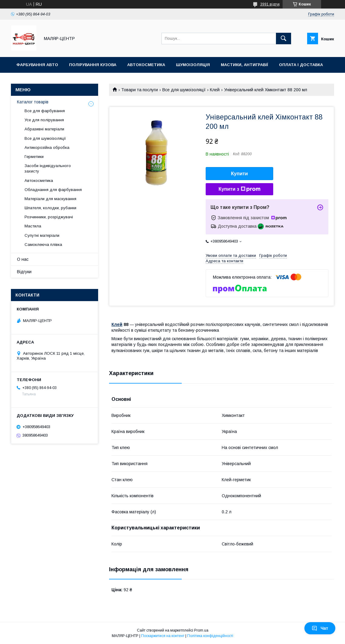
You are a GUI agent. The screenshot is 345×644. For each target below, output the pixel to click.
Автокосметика (146, 65)
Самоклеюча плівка (43, 245)
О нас (23, 259)
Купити (240, 174)
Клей (215, 90)
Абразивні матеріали (44, 129)
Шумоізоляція (193, 65)
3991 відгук (270, 4)
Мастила (33, 226)
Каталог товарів (33, 102)
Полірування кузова (93, 65)
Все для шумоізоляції (184, 90)
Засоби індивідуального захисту (48, 168)
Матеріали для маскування (50, 199)
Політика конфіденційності (210, 636)
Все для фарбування (45, 111)
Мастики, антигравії (244, 65)
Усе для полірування (44, 120)
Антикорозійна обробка (47, 148)
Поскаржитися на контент (163, 636)
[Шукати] (284, 39)
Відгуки (24, 272)
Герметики (34, 157)
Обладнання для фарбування (53, 190)
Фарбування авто (37, 65)
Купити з (239, 189)
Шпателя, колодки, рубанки (50, 208)
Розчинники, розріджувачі (49, 217)
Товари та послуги (139, 90)
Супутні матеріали (42, 235)
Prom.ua (201, 630)
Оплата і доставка (301, 65)
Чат (320, 628)
